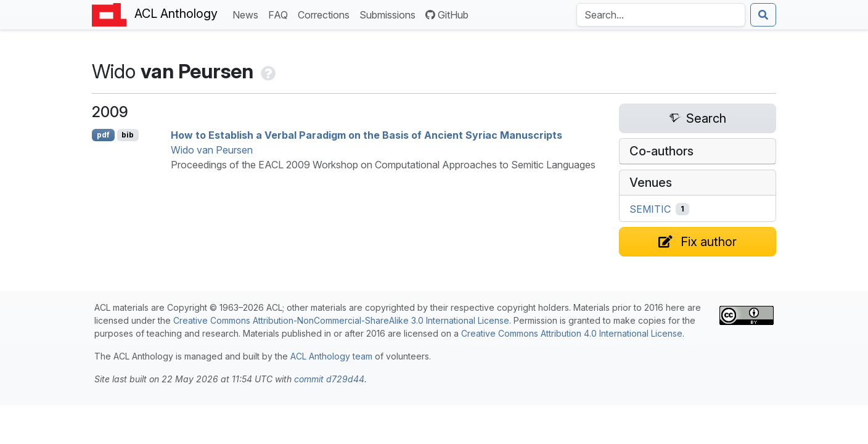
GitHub (447, 15)
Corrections (326, 14)
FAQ (280, 14)
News (248, 14)
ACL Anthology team (331, 356)
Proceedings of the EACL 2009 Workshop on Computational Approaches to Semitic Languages (383, 165)
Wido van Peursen (212, 150)
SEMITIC (650, 209)
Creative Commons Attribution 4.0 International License (572, 333)
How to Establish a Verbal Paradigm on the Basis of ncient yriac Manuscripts (366, 135)
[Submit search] (763, 15)
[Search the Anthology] (661, 15)
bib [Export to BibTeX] (128, 135)
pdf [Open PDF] (103, 135)
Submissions (390, 14)
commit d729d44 (329, 379)
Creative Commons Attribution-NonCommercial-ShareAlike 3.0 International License (341, 320)
